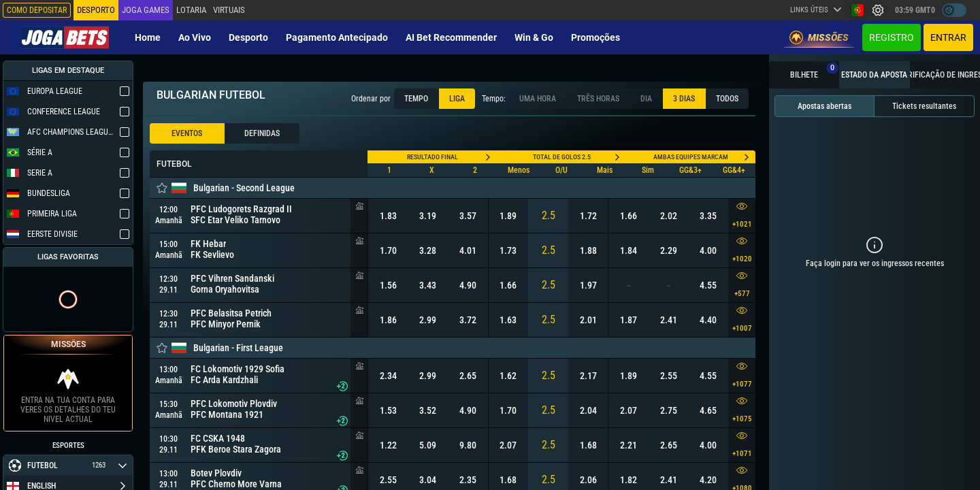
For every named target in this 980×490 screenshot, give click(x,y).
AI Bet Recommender (451, 37)
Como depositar (37, 10)
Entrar (948, 37)
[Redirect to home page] (65, 37)
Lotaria (191, 10)
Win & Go (534, 37)
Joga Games (146, 10)
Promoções (595, 37)
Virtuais (229, 10)
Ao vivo (195, 37)
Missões (819, 37)
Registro (892, 37)
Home (148, 37)
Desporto (248, 37)
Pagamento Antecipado (337, 37)
